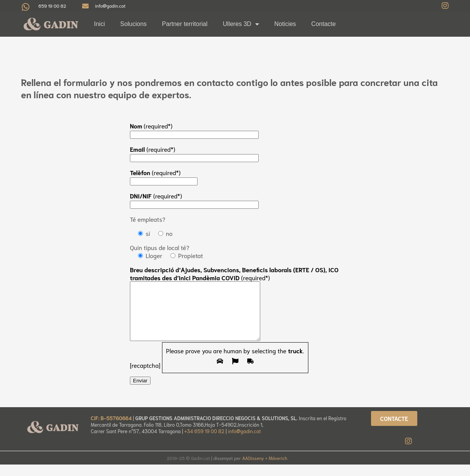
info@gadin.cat (244, 443)
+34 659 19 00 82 (205, 443)
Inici (99, 24)
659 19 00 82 (52, 6)
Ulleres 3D (241, 24)
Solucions (133, 24)
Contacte (324, 24)
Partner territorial (185, 24)
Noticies (285, 24)
